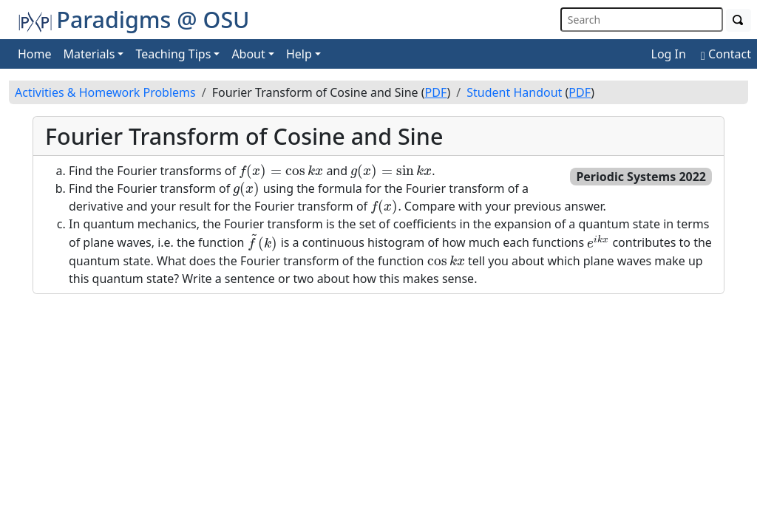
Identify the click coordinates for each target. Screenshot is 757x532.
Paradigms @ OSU (134, 19)
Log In (669, 54)
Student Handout (514, 92)
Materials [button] (89, 54)
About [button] (248, 54)
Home (35, 54)
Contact (726, 54)
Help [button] (299, 54)
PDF (436, 92)
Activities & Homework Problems (105, 92)
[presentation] (281, 171)
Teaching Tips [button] (173, 54)
